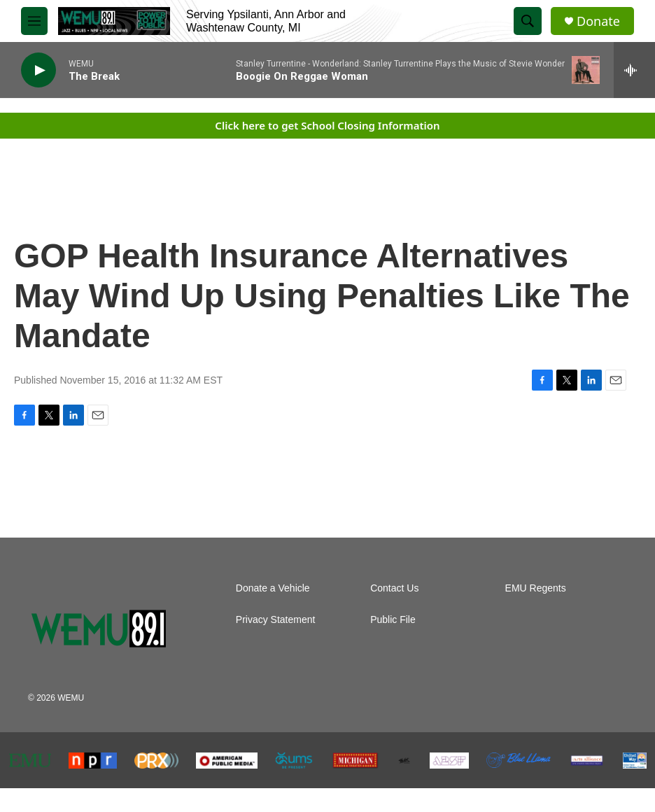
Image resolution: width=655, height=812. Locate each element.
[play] (38, 70)
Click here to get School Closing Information (327, 125)
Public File (393, 620)
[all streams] (634, 70)
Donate (598, 21)
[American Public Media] (227, 761)
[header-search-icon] (528, 21)
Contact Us (394, 588)
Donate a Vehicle (273, 588)
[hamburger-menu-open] (34, 21)
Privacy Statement (276, 620)
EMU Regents (536, 588)
